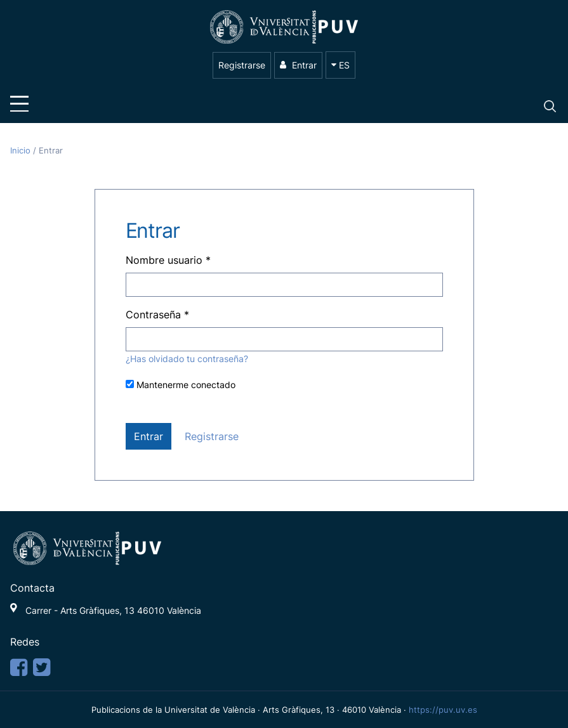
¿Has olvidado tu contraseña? (187, 359)
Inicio (22, 151)
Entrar (298, 65)
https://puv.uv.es (443, 710)
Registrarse (242, 65)
